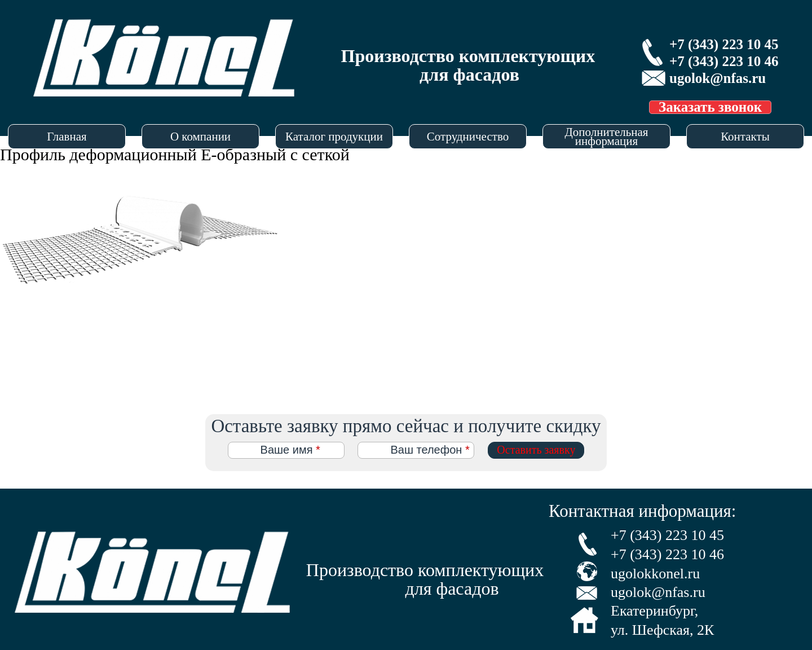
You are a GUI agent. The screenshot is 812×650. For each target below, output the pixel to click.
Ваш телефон (430, 450)
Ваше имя (290, 450)
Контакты (745, 137)
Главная (67, 137)
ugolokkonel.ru (655, 574)
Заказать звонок (710, 107)
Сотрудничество (468, 137)
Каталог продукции (334, 137)
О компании (200, 137)
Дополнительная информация (606, 137)
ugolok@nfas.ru (718, 78)
